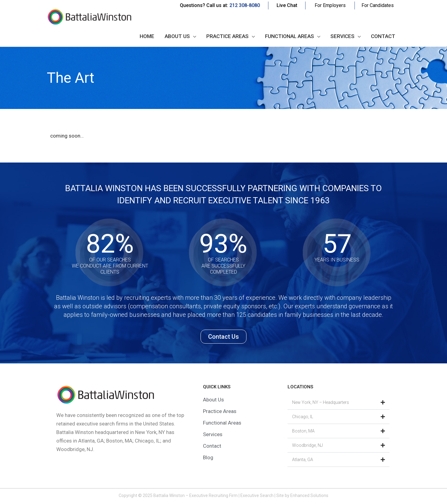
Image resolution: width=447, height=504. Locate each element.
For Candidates (378, 5)
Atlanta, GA (303, 460)
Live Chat (287, 5)
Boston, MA (303, 431)
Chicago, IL (303, 417)
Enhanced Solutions (309, 495)
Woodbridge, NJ (307, 445)
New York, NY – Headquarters (321, 402)
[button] (339, 402)
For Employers (330, 5)
